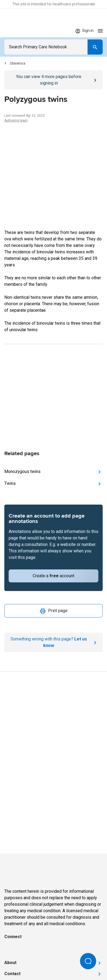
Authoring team (16, 120)
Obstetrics (15, 63)
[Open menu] (100, 31)
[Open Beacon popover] (88, 961)
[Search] (95, 47)
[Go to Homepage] (21, 31)
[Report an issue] (54, 642)
